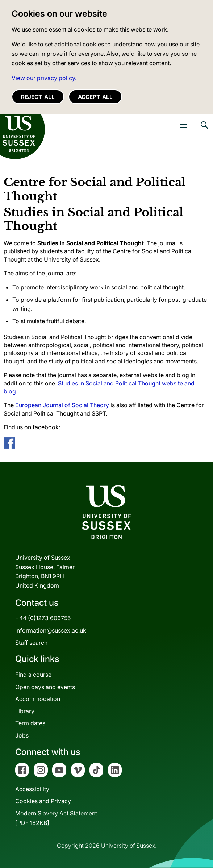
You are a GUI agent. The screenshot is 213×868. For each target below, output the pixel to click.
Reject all (38, 97)
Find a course (33, 675)
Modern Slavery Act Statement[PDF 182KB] (56, 818)
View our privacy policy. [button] (44, 78)
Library (25, 711)
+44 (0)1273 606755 (43, 618)
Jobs (22, 735)
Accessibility (32, 789)
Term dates (30, 723)
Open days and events (45, 687)
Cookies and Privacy (43, 801)
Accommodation (38, 699)
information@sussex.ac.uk (51, 630)
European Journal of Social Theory (62, 405)
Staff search (31, 643)
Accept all (95, 97)
